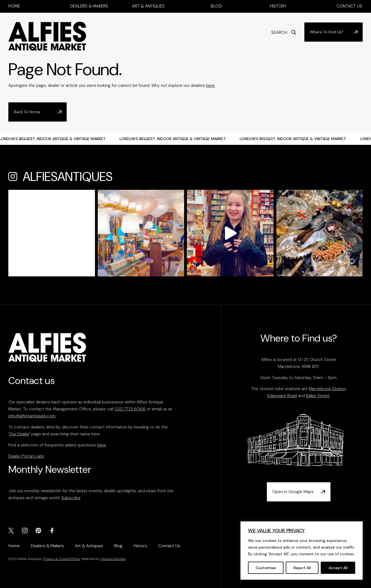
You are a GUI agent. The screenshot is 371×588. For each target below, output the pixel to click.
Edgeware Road (282, 396)
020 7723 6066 (130, 409)
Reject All (302, 568)
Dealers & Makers (89, 6)
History (278, 6)
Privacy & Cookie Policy (62, 559)
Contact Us (349, 6)
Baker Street (318, 396)
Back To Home (27, 112)
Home (14, 6)
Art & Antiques (148, 6)
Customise (266, 568)
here (210, 85)
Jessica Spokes (113, 559)
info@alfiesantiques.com (32, 416)
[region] (302, 551)
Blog (216, 6)
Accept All (338, 568)
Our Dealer (19, 434)
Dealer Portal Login (26, 456)
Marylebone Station (327, 389)
